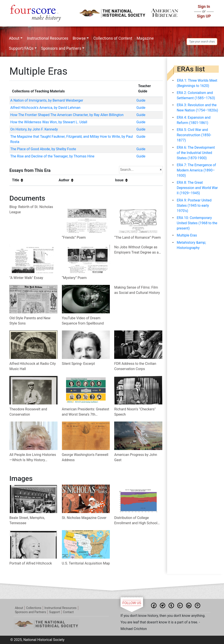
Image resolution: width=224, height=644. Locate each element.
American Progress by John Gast (136, 457)
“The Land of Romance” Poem (137, 237)
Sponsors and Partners (61, 48)
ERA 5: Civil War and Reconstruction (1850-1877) (194, 135)
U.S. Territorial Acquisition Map (86, 563)
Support (54, 612)
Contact (68, 612)
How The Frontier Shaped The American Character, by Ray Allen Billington (67, 115)
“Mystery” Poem (74, 278)
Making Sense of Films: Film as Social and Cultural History (137, 290)
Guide (141, 100)
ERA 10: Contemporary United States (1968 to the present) (197, 223)
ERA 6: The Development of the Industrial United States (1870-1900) (196, 153)
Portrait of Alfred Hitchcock (31, 563)
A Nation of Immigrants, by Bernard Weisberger (47, 100)
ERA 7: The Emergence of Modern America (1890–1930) (196, 170)
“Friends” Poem (74, 237)
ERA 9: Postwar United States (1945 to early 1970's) (194, 206)
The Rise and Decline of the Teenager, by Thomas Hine (52, 156)
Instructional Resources (48, 38)
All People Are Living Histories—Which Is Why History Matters (33, 458)
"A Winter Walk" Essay (26, 278)
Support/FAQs (21, 48)
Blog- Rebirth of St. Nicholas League (31, 209)
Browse (79, 38)
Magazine (145, 38)
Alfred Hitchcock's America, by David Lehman (45, 108)
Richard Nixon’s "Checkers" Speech (135, 412)
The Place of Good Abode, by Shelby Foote (43, 149)
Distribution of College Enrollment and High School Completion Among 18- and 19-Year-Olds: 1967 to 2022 (136, 521)
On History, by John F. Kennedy (34, 129)
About (14, 38)
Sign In (204, 6)
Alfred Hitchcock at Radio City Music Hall (33, 366)
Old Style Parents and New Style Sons (30, 321)
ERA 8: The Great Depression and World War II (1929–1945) (197, 188)
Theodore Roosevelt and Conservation (28, 412)
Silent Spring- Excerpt (78, 364)
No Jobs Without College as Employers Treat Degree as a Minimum (136, 250)
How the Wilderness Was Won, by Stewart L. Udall (49, 122)
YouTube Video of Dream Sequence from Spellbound (83, 321)
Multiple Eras (187, 235)
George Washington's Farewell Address (85, 457)
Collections (34, 608)
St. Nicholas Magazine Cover (84, 518)
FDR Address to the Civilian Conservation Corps (135, 366)
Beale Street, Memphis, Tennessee (27, 520)
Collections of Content (113, 38)
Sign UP (204, 16)
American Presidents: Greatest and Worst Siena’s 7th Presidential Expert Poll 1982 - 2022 (86, 412)
